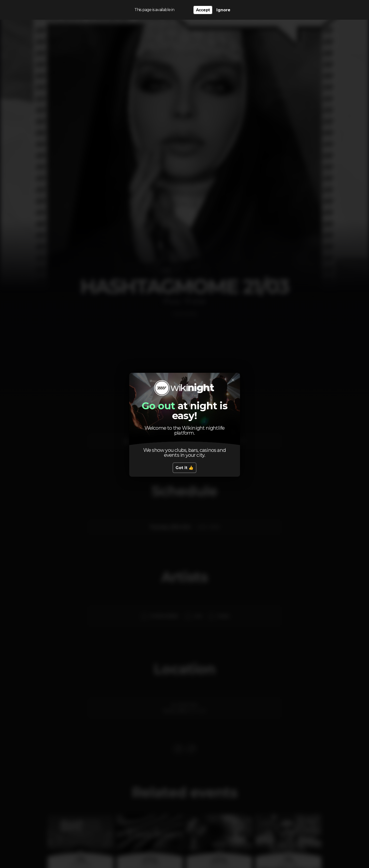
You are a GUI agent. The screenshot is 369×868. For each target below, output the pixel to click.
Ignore (223, 10)
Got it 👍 (184, 468)
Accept (203, 10)
